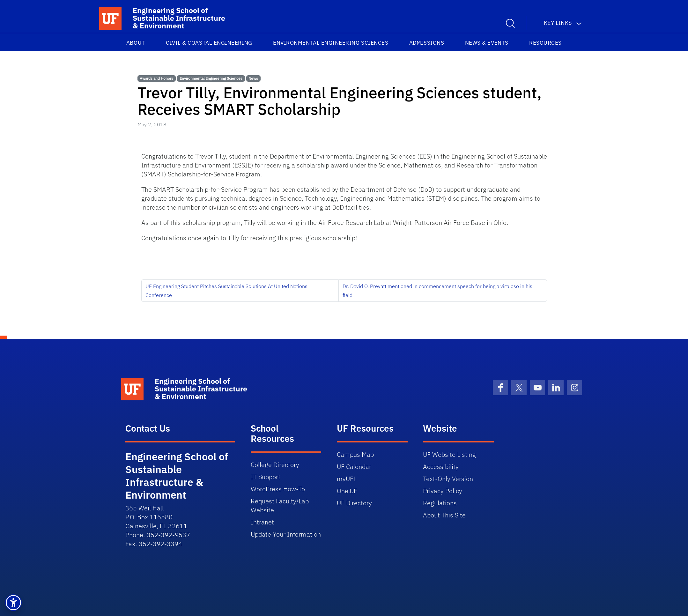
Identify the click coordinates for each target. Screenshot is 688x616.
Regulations (440, 503)
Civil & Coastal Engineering (209, 43)
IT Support (266, 477)
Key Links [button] (558, 23)
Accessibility (441, 467)
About (136, 43)
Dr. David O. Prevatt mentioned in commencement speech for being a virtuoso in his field (437, 291)
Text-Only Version (448, 479)
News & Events (487, 43)
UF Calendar (354, 467)
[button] (13, 603)
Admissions (427, 43)
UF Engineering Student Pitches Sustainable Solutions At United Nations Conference (226, 291)
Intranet (262, 522)
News (253, 78)
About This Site (444, 515)
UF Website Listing (449, 454)
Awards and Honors (156, 78)
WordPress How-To (278, 489)
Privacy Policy (443, 491)
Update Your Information (286, 534)
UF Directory (354, 503)
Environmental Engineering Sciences (331, 43)
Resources (545, 43)
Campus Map (355, 454)
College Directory (275, 465)
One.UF (347, 491)
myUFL (347, 479)
